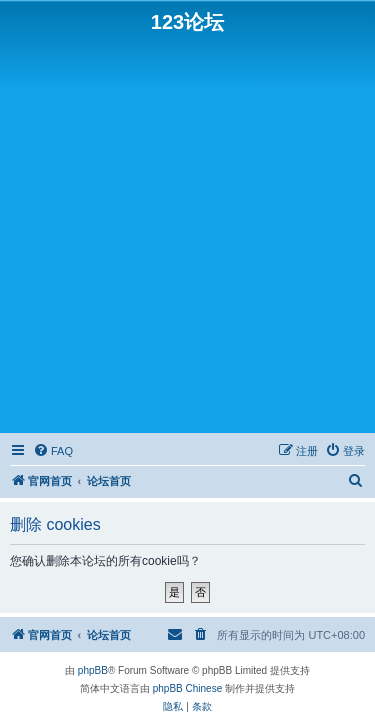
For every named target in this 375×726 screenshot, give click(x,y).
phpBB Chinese (188, 688)
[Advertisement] (187, 231)
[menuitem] (53, 451)
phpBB (93, 670)
